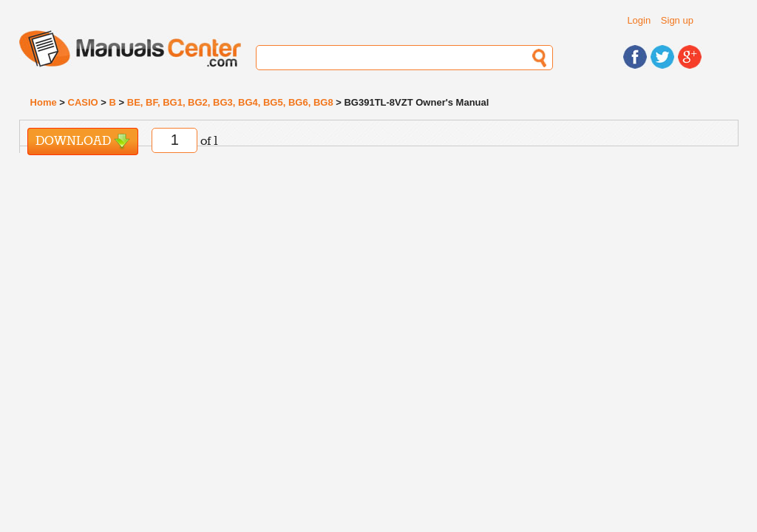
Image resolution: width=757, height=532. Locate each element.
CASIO (83, 102)
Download (83, 141)
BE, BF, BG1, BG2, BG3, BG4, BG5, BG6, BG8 (230, 102)
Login (639, 20)
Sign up (677, 20)
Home (44, 102)
